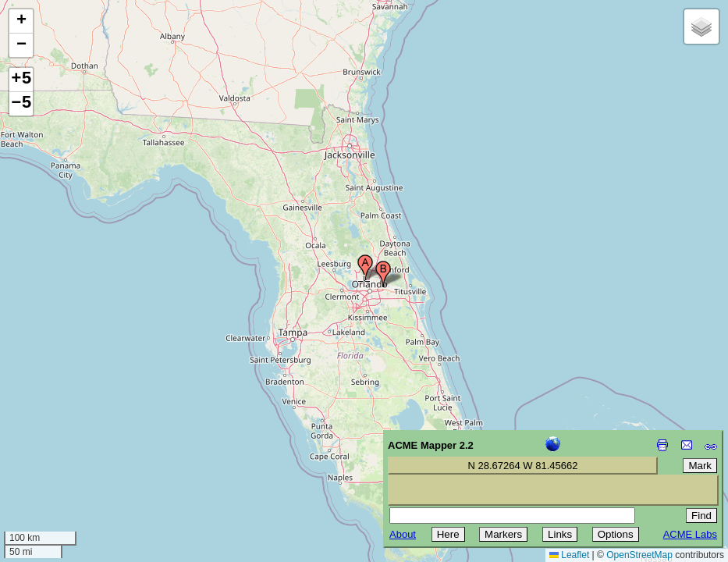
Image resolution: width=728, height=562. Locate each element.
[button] (365, 268)
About (403, 534)
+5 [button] (21, 80)
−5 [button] (21, 104)
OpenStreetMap (639, 555)
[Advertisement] (83, 451)
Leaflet (569, 555)
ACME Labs (690, 534)
